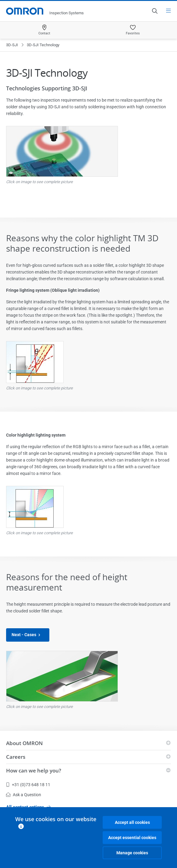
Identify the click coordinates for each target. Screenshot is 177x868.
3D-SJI (12, 45)
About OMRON (24, 743)
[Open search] (154, 11)
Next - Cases (28, 635)
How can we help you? (34, 770)
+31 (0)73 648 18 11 (28, 785)
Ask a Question (24, 795)
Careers (16, 757)
